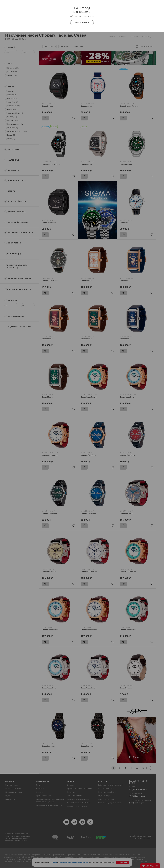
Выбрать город (82, 23)
